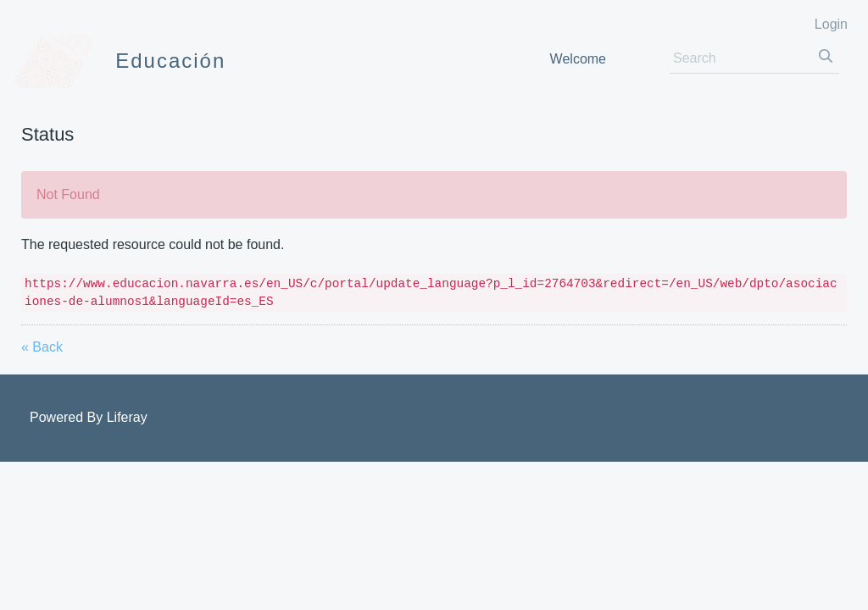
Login (831, 24)
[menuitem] (578, 59)
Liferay (127, 417)
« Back (42, 347)
